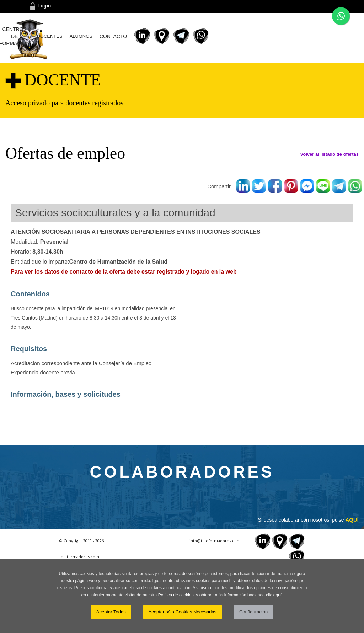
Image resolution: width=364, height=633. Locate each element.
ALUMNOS (225, 36)
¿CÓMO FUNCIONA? (114, 36)
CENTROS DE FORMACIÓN (155, 36)
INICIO (84, 36)
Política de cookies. (176, 595)
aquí (277, 595)
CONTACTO (258, 36)
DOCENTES (194, 36)
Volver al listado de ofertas (330, 154)
